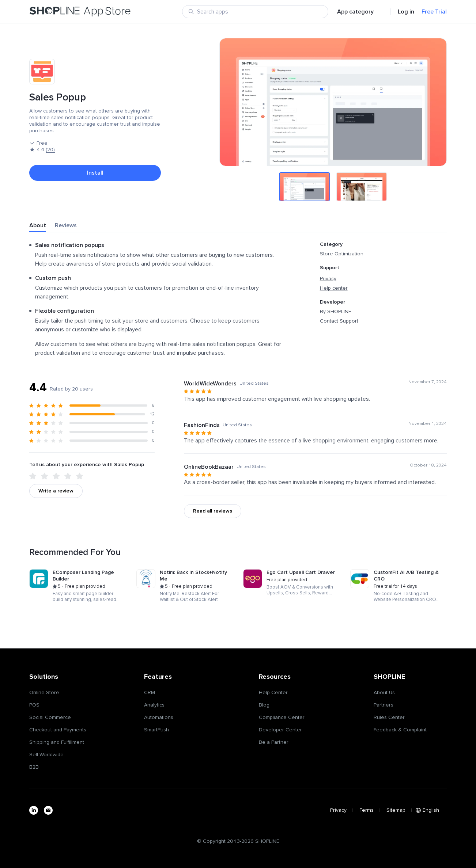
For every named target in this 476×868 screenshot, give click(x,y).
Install (95, 173)
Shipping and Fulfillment (57, 742)
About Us (384, 693)
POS (34, 705)
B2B (34, 767)
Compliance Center (282, 717)
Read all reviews (213, 511)
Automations (159, 717)
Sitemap (396, 810)
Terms (367, 810)
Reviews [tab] (66, 225)
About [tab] (38, 225)
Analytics (154, 705)
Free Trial (434, 12)
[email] (48, 810)
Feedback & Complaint (400, 730)
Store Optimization (342, 254)
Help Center (273, 693)
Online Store (44, 693)
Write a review (56, 491)
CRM (150, 693)
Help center (334, 288)
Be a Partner (274, 742)
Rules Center (389, 717)
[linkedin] (34, 810)
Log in (406, 12)
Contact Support (339, 321)
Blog (264, 705)
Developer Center (280, 730)
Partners (384, 705)
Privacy (328, 279)
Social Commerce (50, 717)
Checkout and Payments (58, 730)
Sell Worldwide (46, 755)
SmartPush (156, 730)
